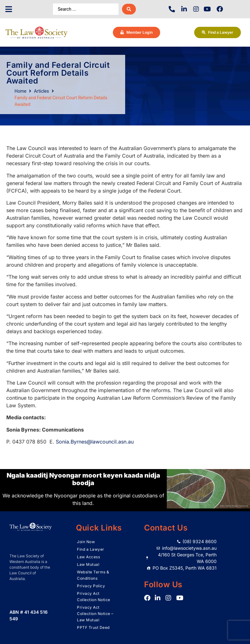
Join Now (86, 542)
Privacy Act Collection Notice (94, 597)
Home (20, 91)
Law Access (88, 557)
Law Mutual (88, 564)
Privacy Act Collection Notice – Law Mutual (95, 614)
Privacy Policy (91, 586)
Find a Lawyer (91, 549)
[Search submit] (129, 9)
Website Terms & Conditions (93, 575)
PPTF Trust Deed (93, 627)
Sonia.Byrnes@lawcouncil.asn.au (95, 442)
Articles (42, 91)
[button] (9, 9)
